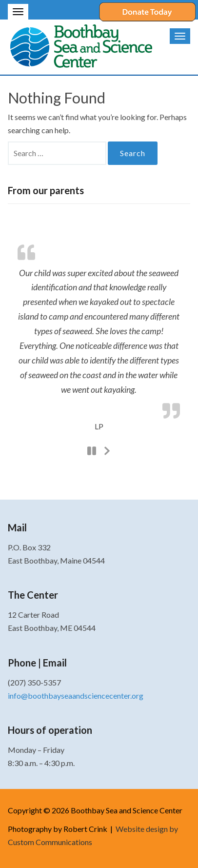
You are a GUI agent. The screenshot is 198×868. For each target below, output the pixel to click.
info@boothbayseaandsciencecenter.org (76, 696)
